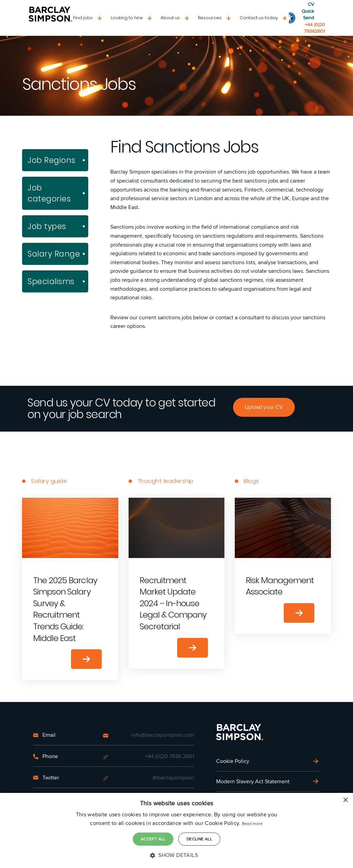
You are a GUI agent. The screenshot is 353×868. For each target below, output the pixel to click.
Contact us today (259, 18)
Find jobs (83, 18)
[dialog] (176, 830)
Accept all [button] (153, 839)
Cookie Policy (233, 761)
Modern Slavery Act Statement (253, 781)
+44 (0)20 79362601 (315, 28)
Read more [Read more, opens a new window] (253, 823)
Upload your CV (264, 407)
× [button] (345, 800)
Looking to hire (127, 18)
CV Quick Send (308, 11)
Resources (210, 18)
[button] (176, 855)
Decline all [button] (199, 839)
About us (170, 18)
